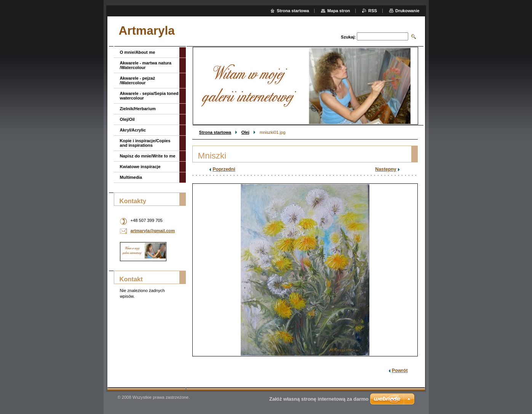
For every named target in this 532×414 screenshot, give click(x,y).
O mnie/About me (138, 52)
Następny (386, 169)
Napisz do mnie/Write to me (148, 156)
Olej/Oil (127, 119)
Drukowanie (407, 11)
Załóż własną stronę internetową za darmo (319, 399)
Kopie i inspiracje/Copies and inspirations (145, 143)
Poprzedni (224, 169)
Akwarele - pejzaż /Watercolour (138, 80)
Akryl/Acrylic (133, 130)
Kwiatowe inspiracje (140, 167)
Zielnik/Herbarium (138, 109)
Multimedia (131, 177)
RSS (373, 11)
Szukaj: (348, 37)
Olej (245, 132)
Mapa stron (339, 11)
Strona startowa (215, 132)
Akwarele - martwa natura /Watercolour (146, 65)
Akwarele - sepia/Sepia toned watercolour (149, 96)
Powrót (400, 371)
